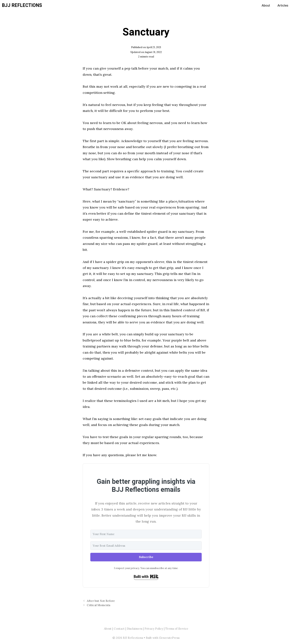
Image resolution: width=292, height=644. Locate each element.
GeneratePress (169, 638)
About (266, 6)
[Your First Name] (146, 534)
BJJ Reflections (22, 6)
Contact (119, 629)
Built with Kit (146, 576)
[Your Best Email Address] (146, 546)
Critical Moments (99, 605)
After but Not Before (101, 601)
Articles (283, 6)
